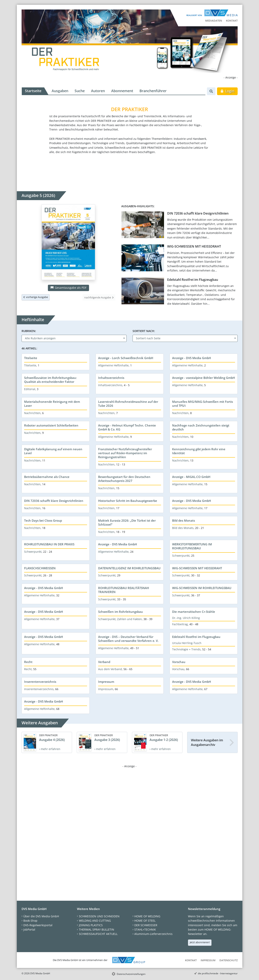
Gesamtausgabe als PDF (68, 288)
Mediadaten (214, 21)
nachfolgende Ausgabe (99, 297)
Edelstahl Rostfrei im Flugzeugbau (193, 280)
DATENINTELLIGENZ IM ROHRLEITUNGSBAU (129, 568)
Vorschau (179, 662)
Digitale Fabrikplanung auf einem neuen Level (53, 451)
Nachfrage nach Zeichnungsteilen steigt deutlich (201, 427)
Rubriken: (29, 331)
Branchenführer (153, 91)
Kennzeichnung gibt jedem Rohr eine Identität (199, 451)
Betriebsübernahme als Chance (47, 477)
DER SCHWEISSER (146, 925)
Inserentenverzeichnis (40, 682)
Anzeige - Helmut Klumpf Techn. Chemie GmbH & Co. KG (127, 427)
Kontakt (232, 21)
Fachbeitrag (180, 624)
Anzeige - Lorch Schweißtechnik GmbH (126, 358)
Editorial (30, 389)
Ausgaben (60, 91)
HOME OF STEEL (145, 921)
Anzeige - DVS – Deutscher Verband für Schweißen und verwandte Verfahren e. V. (128, 639)
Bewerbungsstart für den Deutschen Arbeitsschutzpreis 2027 (124, 479)
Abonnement (122, 91)
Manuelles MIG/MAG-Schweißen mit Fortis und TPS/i (203, 404)
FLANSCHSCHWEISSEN (40, 568)
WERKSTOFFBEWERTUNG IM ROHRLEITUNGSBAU (192, 546)
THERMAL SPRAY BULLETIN (97, 929)
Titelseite (31, 358)
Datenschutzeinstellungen (131, 974)
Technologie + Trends (186, 649)
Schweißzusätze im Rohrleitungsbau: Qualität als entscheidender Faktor (50, 380)
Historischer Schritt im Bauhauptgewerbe (128, 501)
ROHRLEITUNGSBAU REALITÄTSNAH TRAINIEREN (124, 590)
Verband (104, 662)
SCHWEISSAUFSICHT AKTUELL (98, 934)
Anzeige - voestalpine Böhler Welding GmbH (203, 378)
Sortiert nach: (144, 331)
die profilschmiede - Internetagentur (218, 973)
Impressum (106, 682)
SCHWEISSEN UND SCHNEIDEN (99, 916)
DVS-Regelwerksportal (38, 925)
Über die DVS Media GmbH (41, 916)
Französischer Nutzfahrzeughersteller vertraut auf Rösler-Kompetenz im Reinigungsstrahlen (125, 453)
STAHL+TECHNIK (145, 929)
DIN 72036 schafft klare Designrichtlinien (198, 213)
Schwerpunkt (33, 552)
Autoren (98, 91)
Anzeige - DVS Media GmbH (192, 358)
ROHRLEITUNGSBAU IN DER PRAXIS (49, 544)
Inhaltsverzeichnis (111, 378)
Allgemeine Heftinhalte (113, 365)
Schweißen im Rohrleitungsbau (120, 612)
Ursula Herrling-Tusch (187, 643)
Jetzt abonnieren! (200, 942)
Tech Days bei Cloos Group (43, 520)
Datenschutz (229, 960)
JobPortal (29, 929)
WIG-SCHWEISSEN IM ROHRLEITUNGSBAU (202, 588)
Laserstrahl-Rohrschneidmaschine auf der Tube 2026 (128, 404)
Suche (80, 91)
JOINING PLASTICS (91, 925)
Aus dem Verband (110, 669)
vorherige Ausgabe (36, 297)
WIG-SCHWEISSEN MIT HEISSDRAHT (194, 246)
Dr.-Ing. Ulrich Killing (186, 618)
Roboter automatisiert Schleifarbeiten (51, 425)
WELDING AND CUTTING (95, 921)
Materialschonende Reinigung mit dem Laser (52, 404)
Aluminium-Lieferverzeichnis (153, 934)
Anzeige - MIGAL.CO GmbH (191, 477)
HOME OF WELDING (147, 916)
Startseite (33, 91)
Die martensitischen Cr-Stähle (194, 612)
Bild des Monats (184, 520)
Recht (28, 662)
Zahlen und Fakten (129, 619)
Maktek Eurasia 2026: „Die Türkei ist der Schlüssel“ (127, 522)
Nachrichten (32, 413)
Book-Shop (30, 921)
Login (227, 91)
